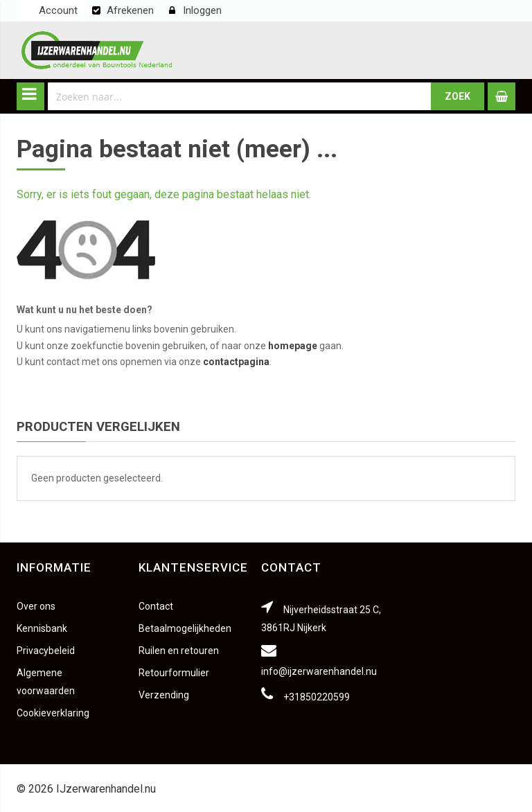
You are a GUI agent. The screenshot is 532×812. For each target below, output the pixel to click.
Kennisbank (42, 628)
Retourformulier (174, 673)
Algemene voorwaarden (46, 682)
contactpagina (236, 362)
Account (58, 10)
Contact (156, 606)
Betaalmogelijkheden (185, 628)
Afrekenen (130, 10)
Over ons (36, 606)
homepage (293, 346)
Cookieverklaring (53, 713)
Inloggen (202, 10)
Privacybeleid (46, 651)
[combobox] (240, 96)
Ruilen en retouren (179, 651)
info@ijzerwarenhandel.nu (319, 671)
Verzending (164, 695)
